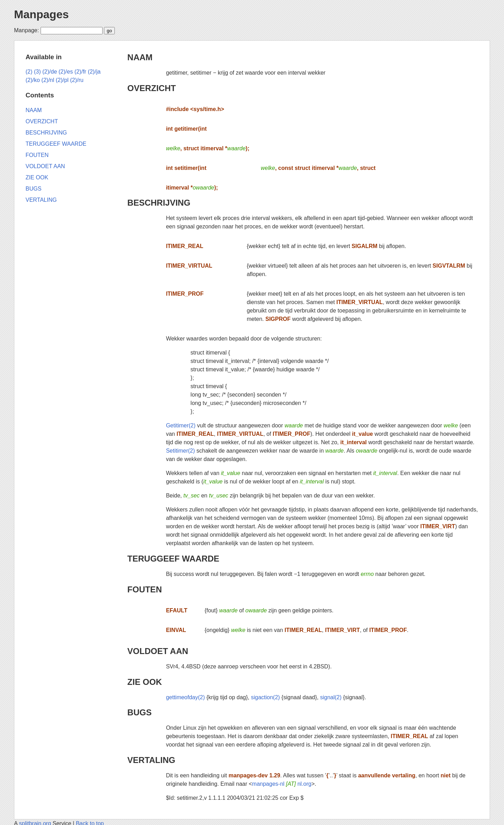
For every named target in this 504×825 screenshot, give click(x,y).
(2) (29, 72)
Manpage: (26, 30)
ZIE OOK (145, 682)
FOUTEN (145, 589)
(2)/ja (94, 72)
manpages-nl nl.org (282, 784)
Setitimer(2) (180, 451)
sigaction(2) (265, 697)
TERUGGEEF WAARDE (173, 559)
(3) (37, 72)
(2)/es (66, 72)
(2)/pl (62, 80)
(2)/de (50, 72)
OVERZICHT (152, 88)
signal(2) (331, 697)
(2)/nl (48, 80)
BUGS (139, 712)
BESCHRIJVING (159, 203)
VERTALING (151, 760)
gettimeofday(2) (185, 697)
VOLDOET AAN (158, 651)
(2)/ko (33, 80)
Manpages (41, 14)
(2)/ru (77, 80)
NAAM (140, 57)
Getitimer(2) (181, 425)
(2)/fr (80, 72)
